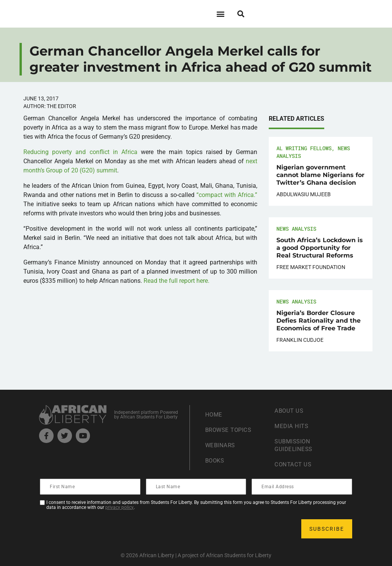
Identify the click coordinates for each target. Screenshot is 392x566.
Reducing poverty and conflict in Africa (80, 152)
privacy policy (119, 507)
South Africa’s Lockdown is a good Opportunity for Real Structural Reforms (320, 248)
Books (216, 460)
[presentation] (99, 529)
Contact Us (294, 464)
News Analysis (296, 229)
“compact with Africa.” (227, 195)
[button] (220, 14)
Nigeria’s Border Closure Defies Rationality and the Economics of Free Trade (318, 321)
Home (214, 414)
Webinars (221, 445)
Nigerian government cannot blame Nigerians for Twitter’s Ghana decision (320, 175)
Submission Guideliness (294, 445)
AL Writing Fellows (304, 148)
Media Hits (292, 426)
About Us (290, 411)
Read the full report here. (176, 281)
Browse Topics (230, 430)
